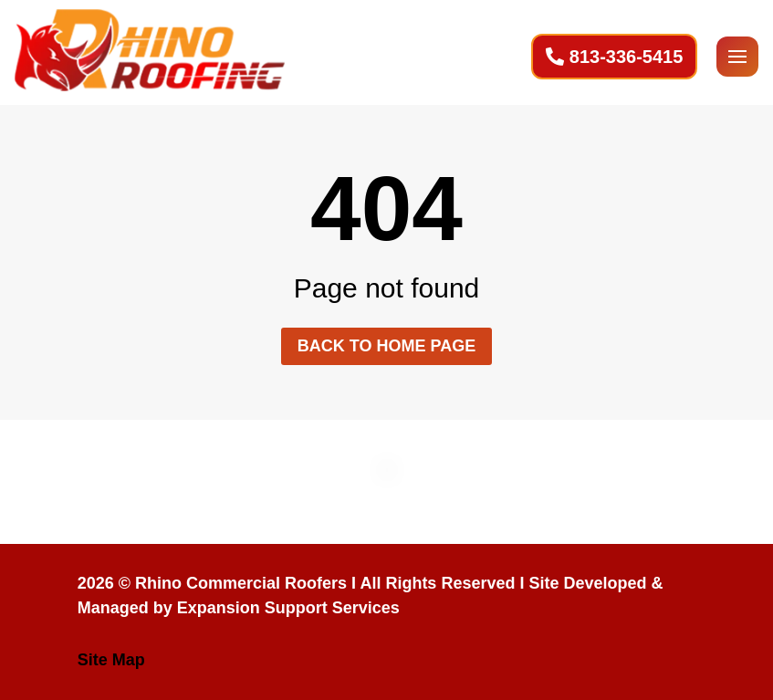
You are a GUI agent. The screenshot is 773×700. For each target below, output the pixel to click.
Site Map (111, 660)
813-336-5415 (627, 57)
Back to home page (386, 346)
